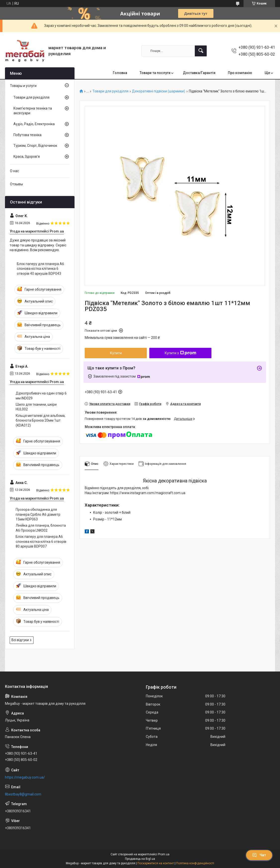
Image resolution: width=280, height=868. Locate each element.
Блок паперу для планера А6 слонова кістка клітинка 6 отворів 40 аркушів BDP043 (40, 269)
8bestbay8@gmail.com (23, 794)
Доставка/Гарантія (199, 73)
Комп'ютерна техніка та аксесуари (33, 111)
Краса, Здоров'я (27, 157)
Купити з (180, 353)
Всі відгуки (20, 640)
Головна (120, 73)
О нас (14, 171)
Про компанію (240, 73)
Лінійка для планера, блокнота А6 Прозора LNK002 (41, 528)
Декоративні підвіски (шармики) (159, 91)
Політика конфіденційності (195, 863)
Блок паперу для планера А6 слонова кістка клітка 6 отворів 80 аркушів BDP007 (41, 541)
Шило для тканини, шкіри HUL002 (36, 407)
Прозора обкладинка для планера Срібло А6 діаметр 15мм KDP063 (38, 514)
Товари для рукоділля (110, 91)
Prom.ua (164, 854)
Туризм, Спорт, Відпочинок (35, 146)
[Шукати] (201, 51)
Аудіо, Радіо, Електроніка (34, 124)
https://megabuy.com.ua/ (25, 777)
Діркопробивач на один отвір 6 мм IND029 (41, 396)
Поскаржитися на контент (156, 863)
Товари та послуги (155, 73)
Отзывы (16, 184)
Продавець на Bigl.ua (140, 859)
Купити (116, 353)
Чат (259, 855)
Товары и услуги (23, 86)
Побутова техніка (27, 135)
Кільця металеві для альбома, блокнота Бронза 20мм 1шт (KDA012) (40, 420)
